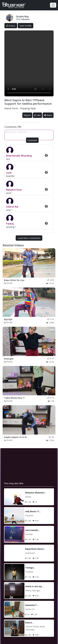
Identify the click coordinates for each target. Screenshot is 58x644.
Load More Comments (29, 238)
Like (37, 115)
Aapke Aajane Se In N (15, 437)
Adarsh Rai (12, 207)
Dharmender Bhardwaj (19, 156)
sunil (9, 173)
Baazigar (9, 359)
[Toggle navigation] (53, 5)
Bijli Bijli (8, 319)
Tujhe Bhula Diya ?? (14, 398)
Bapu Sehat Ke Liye (14, 280)
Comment (32, 140)
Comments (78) (13, 127)
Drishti (10, 283)
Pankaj (10, 224)
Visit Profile (26, 26)
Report (27, 115)
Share (48, 115)
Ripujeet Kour (14, 190)
